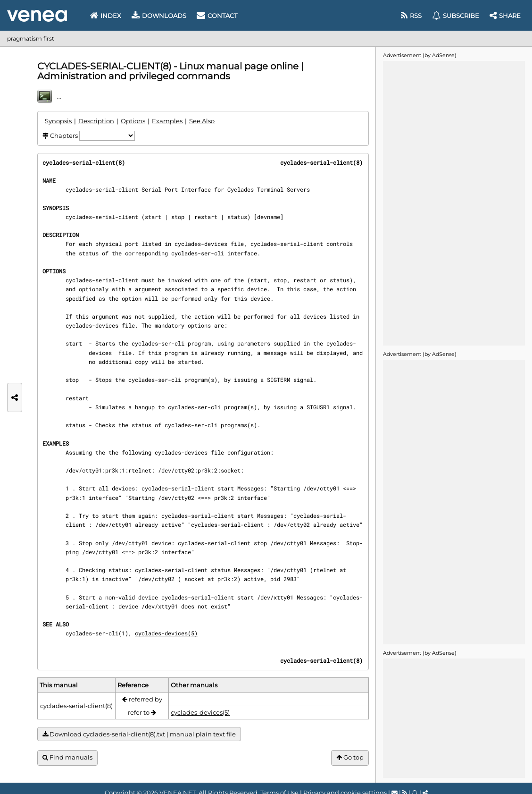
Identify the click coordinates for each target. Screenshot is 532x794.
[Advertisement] (454, 203)
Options (133, 121)
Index (106, 16)
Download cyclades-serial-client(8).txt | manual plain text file (139, 734)
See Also (202, 121)
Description (96, 121)
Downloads (159, 16)
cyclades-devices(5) (166, 633)
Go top (350, 757)
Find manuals (67, 757)
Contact (217, 16)
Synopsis (58, 121)
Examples (167, 121)
